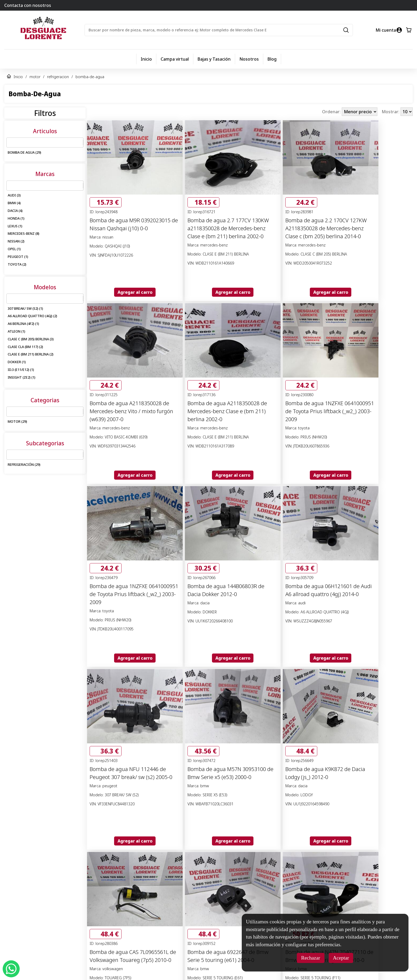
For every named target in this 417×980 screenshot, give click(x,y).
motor (35, 77)
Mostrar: (391, 112)
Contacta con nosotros (28, 5)
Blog (272, 59)
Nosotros (249, 59)
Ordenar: (332, 112)
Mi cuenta (386, 30)
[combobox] (10, 143)
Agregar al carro (135, 292)
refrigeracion (58, 77)
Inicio (146, 59)
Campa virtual (175, 59)
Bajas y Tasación (214, 59)
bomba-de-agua (90, 77)
